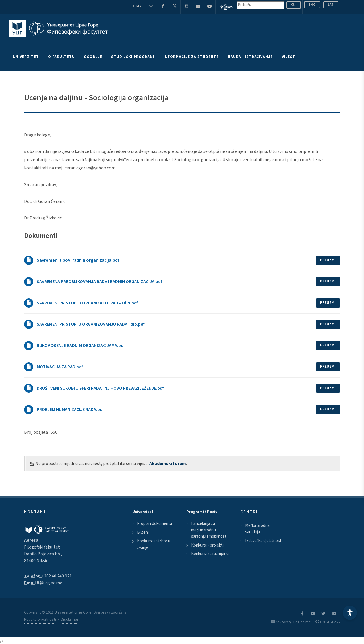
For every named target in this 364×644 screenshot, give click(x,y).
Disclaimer (70, 620)
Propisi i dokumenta (155, 524)
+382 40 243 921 (57, 576)
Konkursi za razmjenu (210, 554)
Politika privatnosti (40, 620)
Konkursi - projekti (207, 545)
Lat (331, 5)
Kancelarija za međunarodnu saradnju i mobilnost (209, 530)
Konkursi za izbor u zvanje (154, 544)
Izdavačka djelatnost (263, 541)
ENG (312, 5)
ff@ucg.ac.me (49, 583)
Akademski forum (168, 464)
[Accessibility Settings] (350, 613)
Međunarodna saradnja (257, 529)
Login (136, 6)
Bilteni (143, 532)
